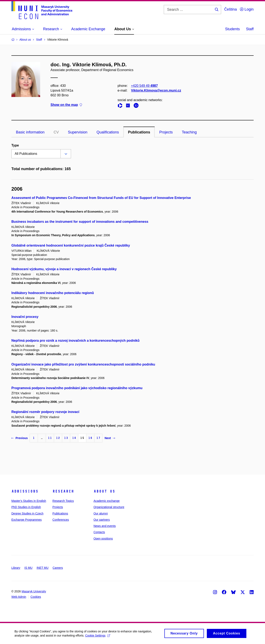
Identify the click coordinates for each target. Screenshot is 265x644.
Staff (250, 29)
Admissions (25, 491)
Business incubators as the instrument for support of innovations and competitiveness (80, 222)
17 (98, 438)
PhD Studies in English (26, 507)
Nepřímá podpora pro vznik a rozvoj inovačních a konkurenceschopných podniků (75, 341)
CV (56, 132)
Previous (20, 438)
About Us (104, 491)
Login (247, 9)
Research (63, 491)
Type (15, 145)
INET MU (43, 568)
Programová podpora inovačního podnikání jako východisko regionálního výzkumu (77, 388)
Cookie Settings (98, 637)
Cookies (36, 597)
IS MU (28, 568)
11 (50, 438)
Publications (139, 132)
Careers (58, 568)
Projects (166, 132)
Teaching (189, 132)
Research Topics (63, 501)
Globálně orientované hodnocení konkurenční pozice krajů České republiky (71, 245)
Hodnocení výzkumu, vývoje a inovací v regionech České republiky (64, 269)
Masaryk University (34, 591)
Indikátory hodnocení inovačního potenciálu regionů (53, 293)
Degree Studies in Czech (27, 513)
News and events (105, 526)
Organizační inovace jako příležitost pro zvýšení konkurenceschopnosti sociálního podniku (83, 364)
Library (16, 568)
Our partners (102, 520)
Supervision (78, 132)
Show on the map (66, 105)
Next (110, 438)
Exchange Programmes (26, 520)
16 (90, 438)
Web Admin (19, 597)
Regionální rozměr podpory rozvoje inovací (45, 412)
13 (66, 438)
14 (74, 438)
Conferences (61, 520)
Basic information (30, 132)
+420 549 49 (144, 86)
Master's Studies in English (29, 501)
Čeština (231, 9)
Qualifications (108, 132)
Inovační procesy (25, 317)
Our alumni (101, 513)
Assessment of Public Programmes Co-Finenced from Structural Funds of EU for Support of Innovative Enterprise (101, 198)
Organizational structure (109, 507)
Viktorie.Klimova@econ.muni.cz (156, 90)
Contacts (99, 532)
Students (232, 29)
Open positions (103, 539)
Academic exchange (107, 501)
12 (58, 438)
